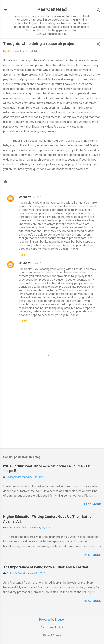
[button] (99, 44)
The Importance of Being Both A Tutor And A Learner (46, 567)
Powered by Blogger (52, 620)
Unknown (25, 197)
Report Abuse (52, 635)
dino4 (61, 627)
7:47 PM (38, 197)
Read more (92, 504)
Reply (23, 255)
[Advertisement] (52, 414)
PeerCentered (52, 9)
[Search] (99, 11)
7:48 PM (38, 263)
